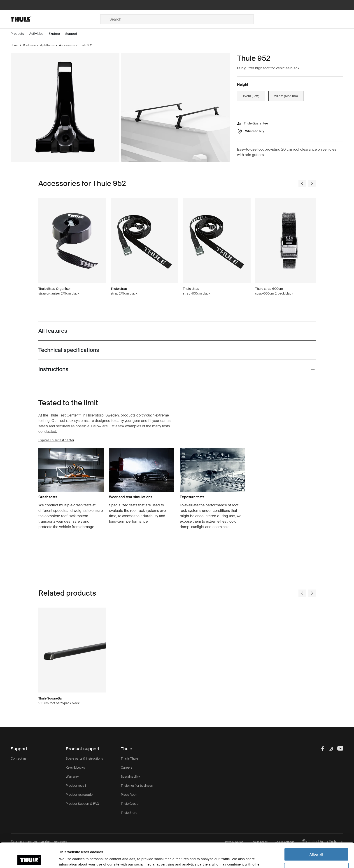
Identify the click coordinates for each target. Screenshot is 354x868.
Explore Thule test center (56, 440)
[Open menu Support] (74, 34)
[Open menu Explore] (57, 34)
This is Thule (129, 758)
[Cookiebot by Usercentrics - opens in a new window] (29, 859)
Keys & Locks (75, 767)
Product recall (76, 786)
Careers (127, 767)
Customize (317, 846)
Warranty (72, 777)
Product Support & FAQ (82, 804)
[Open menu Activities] (39, 34)
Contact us (19, 758)
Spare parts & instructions (84, 758)
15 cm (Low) (251, 96)
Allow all (316, 831)
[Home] (55, 19)
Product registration (80, 795)
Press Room (130, 795)
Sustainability (130, 777)
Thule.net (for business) (137, 786)
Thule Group (130, 804)
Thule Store (129, 813)
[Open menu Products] (20, 34)
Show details (70, 859)
